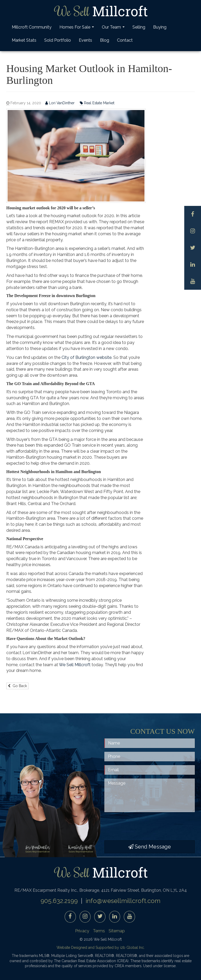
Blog (105, 40)
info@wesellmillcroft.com (123, 901)
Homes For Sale (77, 29)
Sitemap (117, 931)
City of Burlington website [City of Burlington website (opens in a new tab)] (86, 357)
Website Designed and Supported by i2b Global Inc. (101, 948)
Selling (139, 27)
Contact (125, 40)
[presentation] (144, 826)
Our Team (114, 29)
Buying (160, 27)
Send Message (150, 847)
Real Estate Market (97, 103)
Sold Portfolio (58, 40)
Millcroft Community (32, 27)
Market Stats (24, 40)
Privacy (82, 931)
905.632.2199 (59, 901)
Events (85, 40)
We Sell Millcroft (75, 665)
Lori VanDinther (60, 103)
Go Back (17, 686)
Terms (99, 931)
